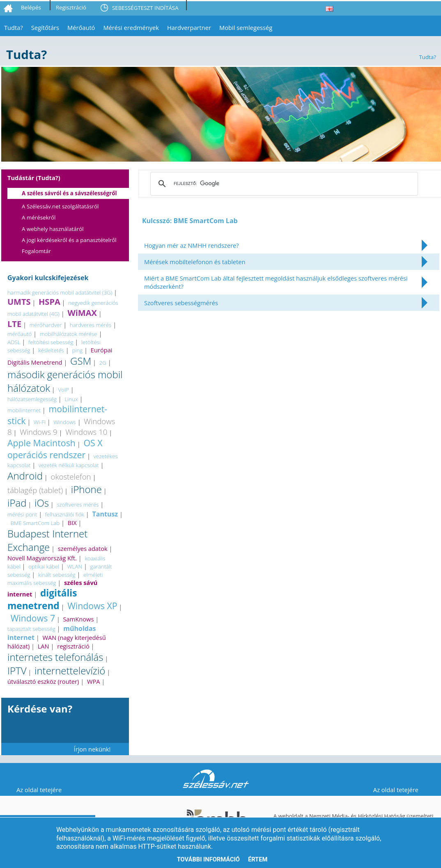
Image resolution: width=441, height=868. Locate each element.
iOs (42, 503)
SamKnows (79, 619)
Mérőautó (81, 27)
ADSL (14, 342)
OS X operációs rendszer (55, 449)
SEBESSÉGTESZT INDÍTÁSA (145, 8)
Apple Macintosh (41, 443)
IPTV (17, 670)
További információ (208, 859)
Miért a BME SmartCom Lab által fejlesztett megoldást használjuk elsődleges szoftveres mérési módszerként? (276, 282)
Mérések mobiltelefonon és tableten (195, 262)
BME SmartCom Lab (35, 523)
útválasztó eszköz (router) (43, 681)
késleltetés (51, 350)
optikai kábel (44, 566)
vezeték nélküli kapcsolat (69, 465)
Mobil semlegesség (246, 27)
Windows (64, 422)
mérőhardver (46, 325)
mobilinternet (24, 410)
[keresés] (283, 184)
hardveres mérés (91, 325)
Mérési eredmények (131, 27)
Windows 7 (33, 618)
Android (25, 476)
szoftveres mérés (78, 505)
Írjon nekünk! (92, 749)
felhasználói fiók (65, 514)
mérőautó (20, 334)
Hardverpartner (189, 27)
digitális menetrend (42, 599)
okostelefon (71, 476)
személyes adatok (83, 548)
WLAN (75, 566)
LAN (44, 646)
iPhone (86, 489)
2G (103, 363)
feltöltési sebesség (51, 342)
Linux (71, 399)
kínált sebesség (57, 575)
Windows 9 (39, 432)
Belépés (31, 7)
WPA (94, 681)
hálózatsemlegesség (32, 399)
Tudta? (14, 27)
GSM (81, 361)
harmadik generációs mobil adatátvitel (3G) (60, 292)
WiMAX (82, 313)
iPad (17, 503)
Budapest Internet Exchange (47, 540)
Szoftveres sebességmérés (181, 303)
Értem (258, 859)
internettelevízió (70, 670)
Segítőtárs (45, 27)
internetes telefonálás (55, 657)
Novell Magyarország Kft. (42, 558)
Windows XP (92, 606)
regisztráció (73, 646)
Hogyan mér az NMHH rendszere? (192, 245)
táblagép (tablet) (35, 490)
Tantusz (105, 514)
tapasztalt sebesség (31, 629)
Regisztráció (71, 7)
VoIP (63, 390)
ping (78, 350)
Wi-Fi (40, 422)
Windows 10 (86, 432)
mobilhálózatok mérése (69, 334)
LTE (14, 324)
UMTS (19, 302)
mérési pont (22, 514)
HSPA (49, 302)
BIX (72, 523)
